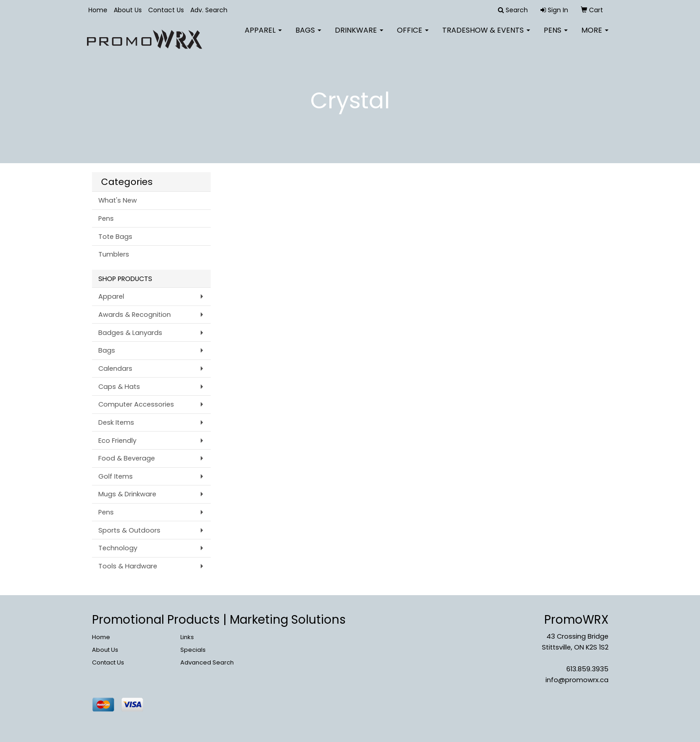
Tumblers (114, 254)
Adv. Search (209, 10)
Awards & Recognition (135, 315)
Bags (308, 36)
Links (187, 637)
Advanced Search (207, 662)
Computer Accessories (136, 404)
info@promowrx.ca (577, 680)
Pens (556, 36)
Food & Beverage (127, 458)
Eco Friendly (117, 441)
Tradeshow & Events (486, 36)
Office (413, 36)
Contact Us (166, 10)
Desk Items (116, 422)
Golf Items (116, 476)
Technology (118, 548)
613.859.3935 (587, 669)
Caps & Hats (119, 387)
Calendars (115, 369)
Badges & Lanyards (130, 333)
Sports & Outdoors (129, 530)
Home (98, 10)
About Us (128, 10)
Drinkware (359, 36)
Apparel (263, 36)
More (595, 36)
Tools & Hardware (128, 566)
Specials (193, 650)
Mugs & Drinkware (127, 494)
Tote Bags (115, 237)
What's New (118, 200)
